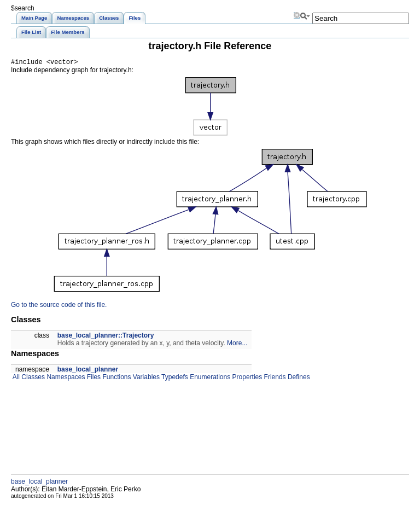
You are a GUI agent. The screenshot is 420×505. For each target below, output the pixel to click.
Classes (32, 379)
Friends (274, 379)
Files (93, 379)
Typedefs (174, 379)
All (15, 379)
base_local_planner (88, 371)
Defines (298, 379)
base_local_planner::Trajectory (106, 337)
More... (237, 345)
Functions (116, 379)
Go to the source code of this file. (59, 306)
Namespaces (65, 379)
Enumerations (209, 379)
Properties (246, 379)
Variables (145, 379)
